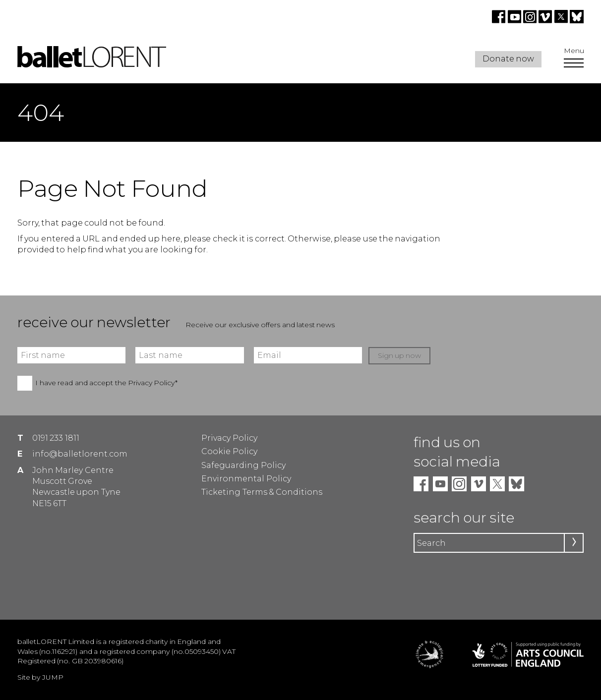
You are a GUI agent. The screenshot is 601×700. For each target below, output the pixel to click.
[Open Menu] (574, 64)
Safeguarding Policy (243, 465)
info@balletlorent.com (80, 454)
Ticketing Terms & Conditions (262, 492)
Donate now (508, 59)
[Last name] (189, 355)
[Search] (499, 543)
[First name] (71, 355)
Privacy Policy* (153, 383)
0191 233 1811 (56, 438)
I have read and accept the (106, 383)
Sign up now (400, 355)
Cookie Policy (229, 451)
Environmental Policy (246, 479)
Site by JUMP (40, 677)
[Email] (308, 355)
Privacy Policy (229, 438)
